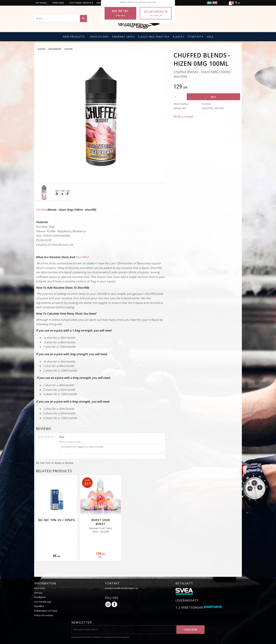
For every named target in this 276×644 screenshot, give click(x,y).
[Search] (83, 19)
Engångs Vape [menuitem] (123, 37)
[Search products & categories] (61, 19)
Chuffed (41, 210)
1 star (39, 437)
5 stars (52, 437)
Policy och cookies (44, 615)
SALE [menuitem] (210, 37)
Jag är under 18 (156, 13)
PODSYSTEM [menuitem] (98, 37)
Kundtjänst (40, 597)
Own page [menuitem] (58, 3)
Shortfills (81, 257)
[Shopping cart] (233, 5)
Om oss (38, 593)
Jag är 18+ (120, 13)
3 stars (46, 437)
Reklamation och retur (46, 611)
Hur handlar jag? (43, 602)
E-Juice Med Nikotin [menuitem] (153, 37)
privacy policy (124, 637)
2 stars (43, 437)
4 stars (49, 437)
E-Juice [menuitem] (178, 37)
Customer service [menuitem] (80, 3)
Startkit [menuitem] (195, 37)
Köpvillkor (39, 606)
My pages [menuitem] (41, 3)
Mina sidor (40, 588)
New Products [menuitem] (74, 37)
